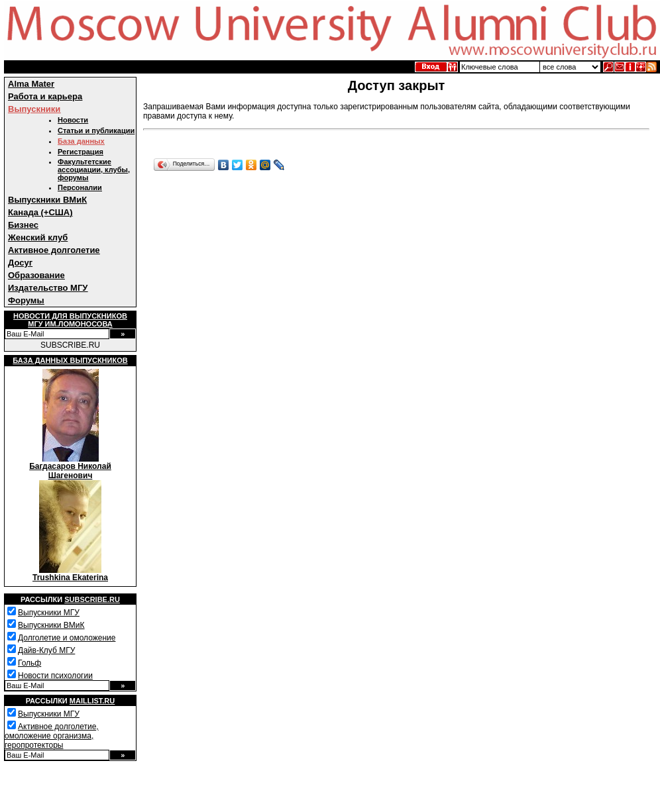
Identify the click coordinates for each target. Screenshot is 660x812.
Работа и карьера (45, 96)
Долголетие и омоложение (67, 638)
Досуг (20, 263)
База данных (81, 141)
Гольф (29, 663)
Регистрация (81, 152)
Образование (36, 275)
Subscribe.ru (92, 599)
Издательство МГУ (48, 288)
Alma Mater (31, 84)
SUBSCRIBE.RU (70, 345)
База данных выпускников (70, 360)
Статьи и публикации (96, 130)
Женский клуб (38, 237)
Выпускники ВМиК (47, 200)
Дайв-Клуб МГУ (46, 650)
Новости (73, 120)
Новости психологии (55, 676)
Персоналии (80, 187)
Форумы (26, 300)
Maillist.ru (92, 701)
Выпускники (34, 109)
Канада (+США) (40, 212)
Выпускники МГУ (49, 613)
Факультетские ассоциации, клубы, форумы (94, 170)
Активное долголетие (54, 250)
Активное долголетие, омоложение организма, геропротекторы (52, 736)
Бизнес (23, 225)
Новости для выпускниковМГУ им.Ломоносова (70, 320)
